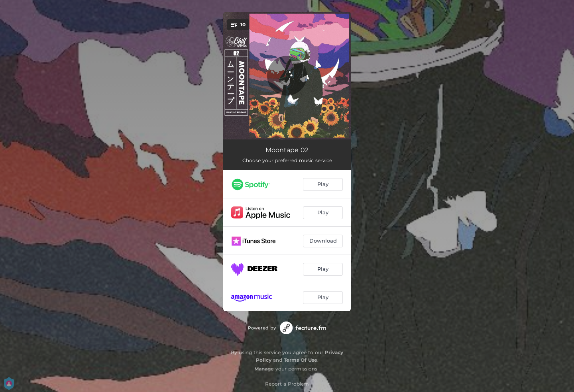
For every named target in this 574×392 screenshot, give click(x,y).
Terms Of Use (301, 360)
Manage (264, 369)
